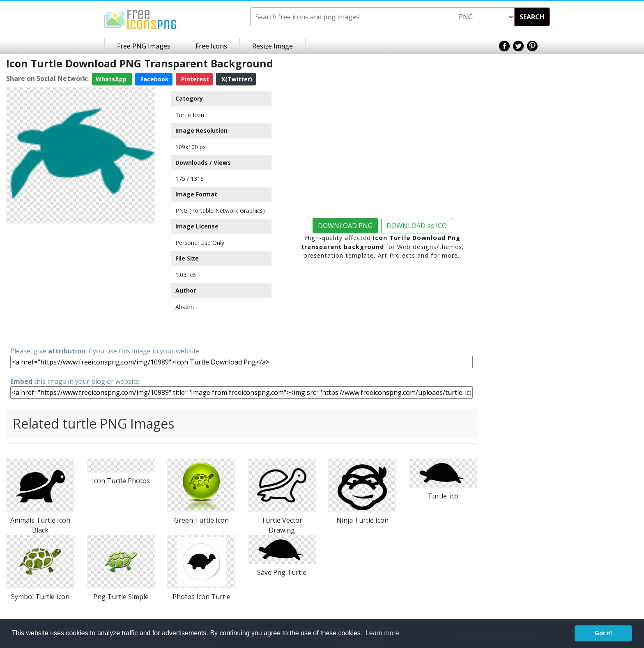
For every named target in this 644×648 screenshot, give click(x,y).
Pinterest (194, 79)
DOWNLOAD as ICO (417, 226)
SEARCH (532, 17)
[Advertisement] (80, 284)
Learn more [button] (382, 633)
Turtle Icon (190, 115)
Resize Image (273, 46)
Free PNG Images (144, 46)
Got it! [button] (603, 633)
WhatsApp (112, 79)
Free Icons (211, 46)
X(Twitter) (236, 79)
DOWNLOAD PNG (345, 226)
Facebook (154, 79)
